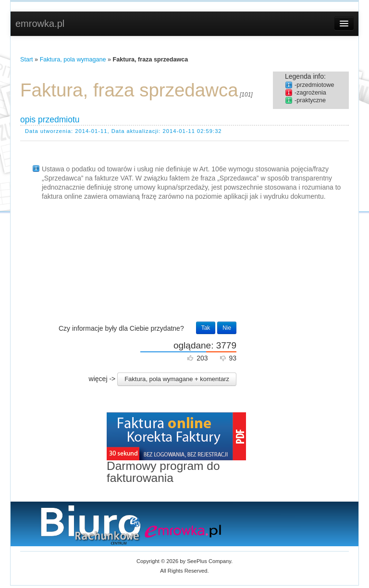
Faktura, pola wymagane (73, 60)
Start (27, 60)
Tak (206, 328)
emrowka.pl (40, 24)
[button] (177, 379)
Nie (227, 328)
